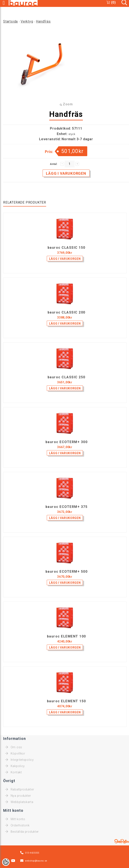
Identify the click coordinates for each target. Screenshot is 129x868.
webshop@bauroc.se (36, 861)
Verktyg (27, 21)
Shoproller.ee (122, 841)
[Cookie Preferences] (6, 862)
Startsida (10, 21)
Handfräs (43, 21)
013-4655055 (32, 853)
